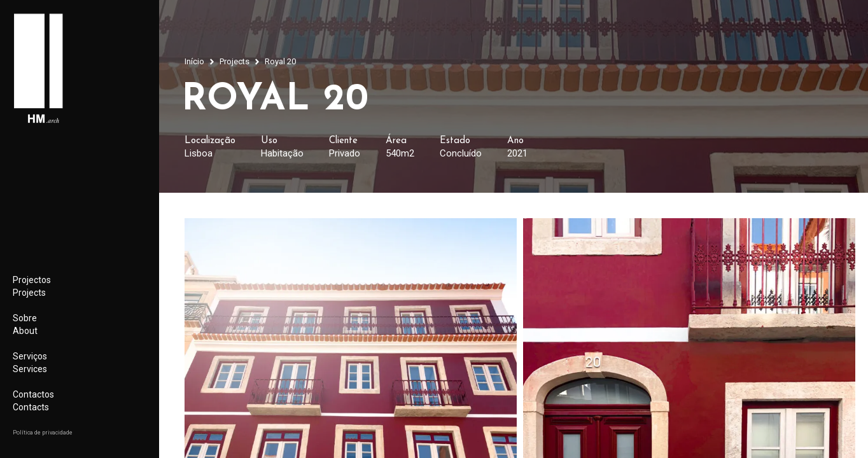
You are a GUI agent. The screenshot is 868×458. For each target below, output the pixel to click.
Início (194, 61)
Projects (234, 61)
